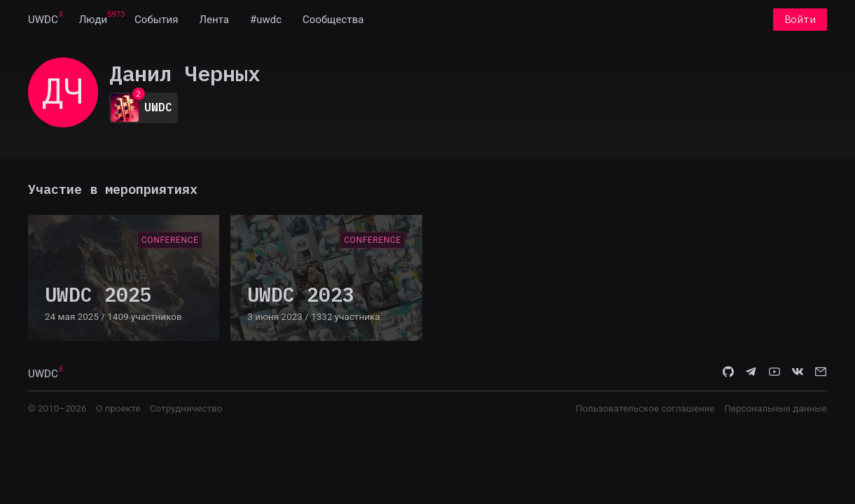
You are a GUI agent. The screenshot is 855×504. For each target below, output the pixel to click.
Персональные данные (776, 408)
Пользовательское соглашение (645, 408)
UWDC (43, 20)
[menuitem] (43, 20)
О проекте (118, 408)
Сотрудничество (186, 408)
